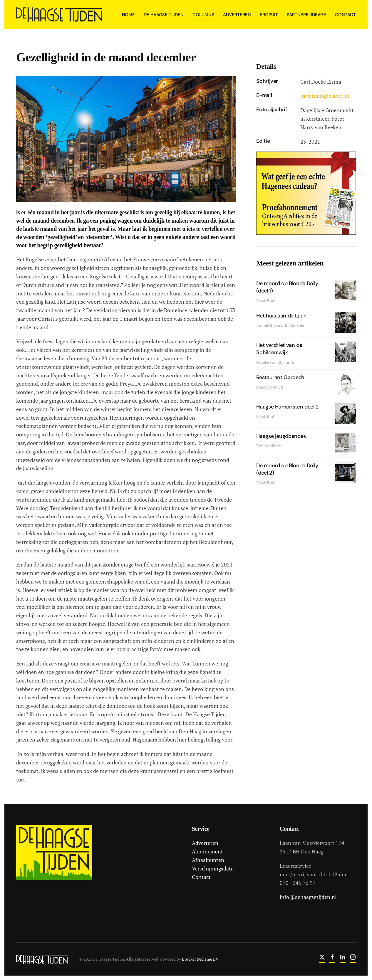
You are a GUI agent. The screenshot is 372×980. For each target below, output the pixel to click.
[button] (126, 139)
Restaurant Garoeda (280, 377)
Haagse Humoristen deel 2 (287, 407)
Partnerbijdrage (306, 15)
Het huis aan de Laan (281, 316)
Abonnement (207, 851)
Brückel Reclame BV (199, 959)
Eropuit (269, 15)
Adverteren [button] (237, 15)
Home (128, 15)
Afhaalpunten (207, 860)
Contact (345, 15)
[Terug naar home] (60, 15)
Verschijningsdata (212, 868)
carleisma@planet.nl (325, 96)
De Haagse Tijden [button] (164, 15)
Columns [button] (203, 15)
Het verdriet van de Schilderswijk (279, 349)
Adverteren (204, 843)
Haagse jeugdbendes (281, 436)
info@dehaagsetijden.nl (307, 897)
